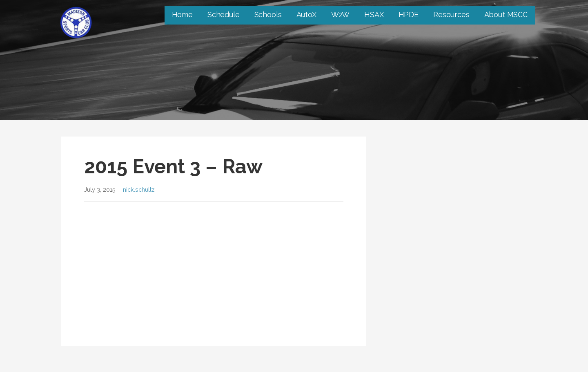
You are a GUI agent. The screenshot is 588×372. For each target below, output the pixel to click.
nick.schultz (139, 189)
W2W (341, 15)
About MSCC (506, 15)
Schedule (224, 15)
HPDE (409, 15)
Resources (451, 15)
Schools (268, 15)
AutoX (306, 15)
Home (182, 15)
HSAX (374, 15)
